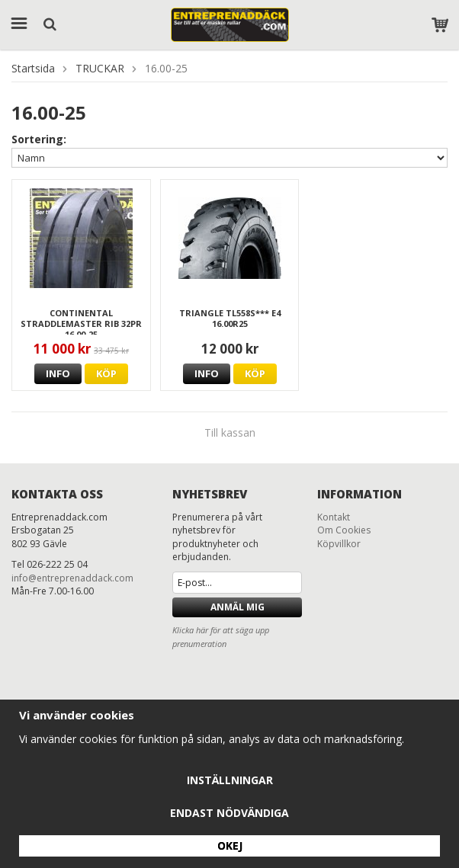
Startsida (33, 68)
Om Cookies (344, 530)
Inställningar (230, 780)
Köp (106, 373)
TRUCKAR (100, 68)
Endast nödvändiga (230, 813)
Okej (230, 846)
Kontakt (334, 517)
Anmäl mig (238, 607)
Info (58, 373)
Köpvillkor (339, 544)
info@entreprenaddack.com (72, 578)
